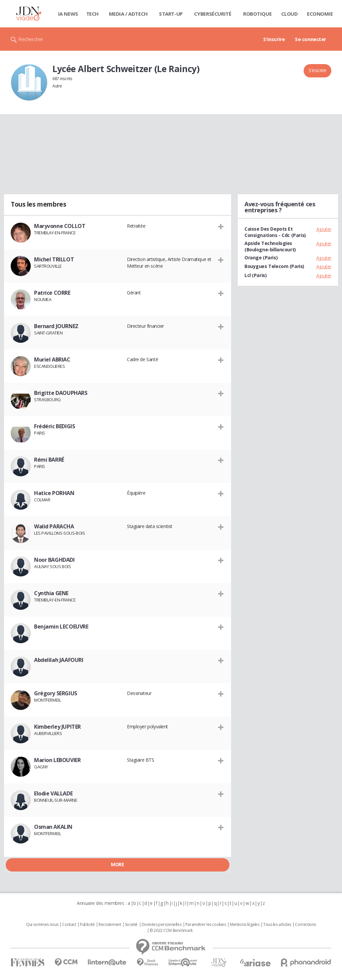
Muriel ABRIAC (52, 359)
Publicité (87, 925)
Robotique (257, 14)
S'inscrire (274, 39)
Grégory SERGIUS (56, 693)
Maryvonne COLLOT (60, 226)
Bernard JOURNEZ (56, 326)
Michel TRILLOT (54, 259)
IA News (68, 14)
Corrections (305, 925)
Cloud (290, 14)
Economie (320, 14)
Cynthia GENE (51, 593)
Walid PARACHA (54, 526)
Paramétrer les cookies (206, 925)
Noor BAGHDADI (54, 560)
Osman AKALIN (53, 827)
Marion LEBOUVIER (57, 760)
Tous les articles (277, 925)
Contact (69, 925)
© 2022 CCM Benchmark (171, 931)
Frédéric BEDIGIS (54, 426)
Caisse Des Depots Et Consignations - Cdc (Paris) (275, 232)
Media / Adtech (128, 14)
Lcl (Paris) (255, 275)
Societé (131, 925)
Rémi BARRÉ (49, 460)
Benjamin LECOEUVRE (61, 627)
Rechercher (31, 39)
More (117, 864)
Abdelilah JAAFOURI (59, 660)
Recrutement (110, 925)
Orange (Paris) (261, 258)
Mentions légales (244, 925)
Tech (92, 14)
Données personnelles (162, 925)
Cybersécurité (213, 14)
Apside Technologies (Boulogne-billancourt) (270, 246)
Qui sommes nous (42, 925)
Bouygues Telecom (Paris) (274, 266)
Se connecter (311, 39)
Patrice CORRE (52, 293)
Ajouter (324, 229)
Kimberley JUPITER (57, 727)
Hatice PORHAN (54, 493)
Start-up (171, 14)
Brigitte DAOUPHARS (61, 393)
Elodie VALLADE (53, 793)
